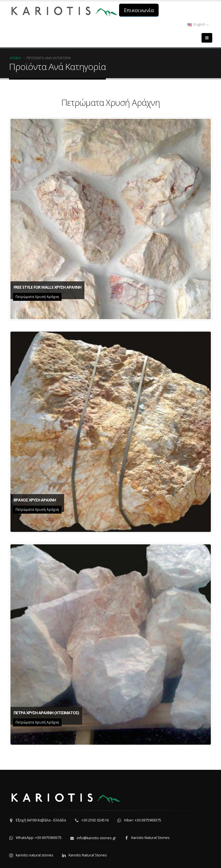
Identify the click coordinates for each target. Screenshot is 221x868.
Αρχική (15, 58)
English (198, 24)
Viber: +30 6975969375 (143, 820)
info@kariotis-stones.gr (96, 838)
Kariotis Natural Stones (150, 838)
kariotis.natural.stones (35, 855)
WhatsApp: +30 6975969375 (39, 838)
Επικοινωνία (139, 10)
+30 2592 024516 (95, 820)
